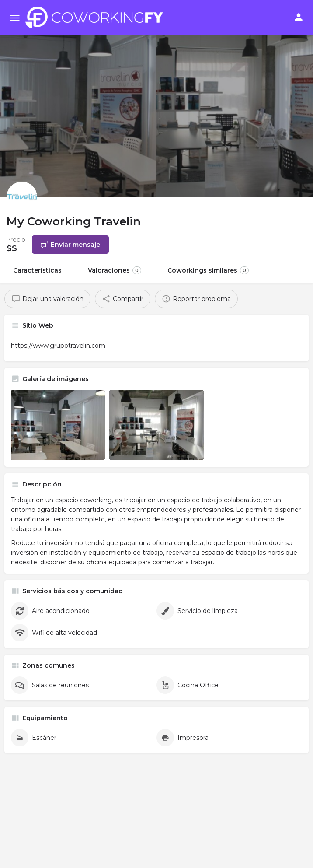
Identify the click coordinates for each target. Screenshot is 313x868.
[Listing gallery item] (58, 425)
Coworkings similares (208, 270)
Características (37, 270)
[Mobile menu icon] (15, 18)
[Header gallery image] (78, 98)
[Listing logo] (22, 197)
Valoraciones (115, 270)
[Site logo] (97, 17)
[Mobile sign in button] (299, 17)
